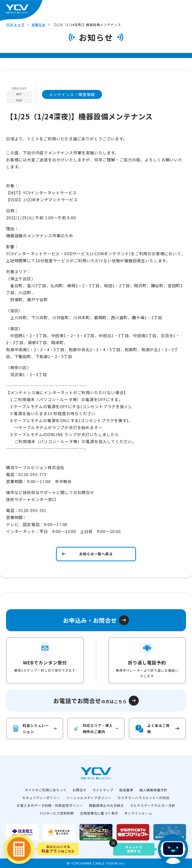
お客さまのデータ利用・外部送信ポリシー (50, 805)
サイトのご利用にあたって (46, 790)
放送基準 (126, 790)
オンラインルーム (138, 813)
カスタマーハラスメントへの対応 (144, 798)
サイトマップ (103, 790)
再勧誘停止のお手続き (106, 805)
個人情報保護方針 (153, 790)
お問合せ (79, 790)
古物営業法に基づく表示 (99, 813)
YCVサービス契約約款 (57, 813)
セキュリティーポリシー (41, 798)
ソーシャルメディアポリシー (89, 798)
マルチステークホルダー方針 (153, 805)
